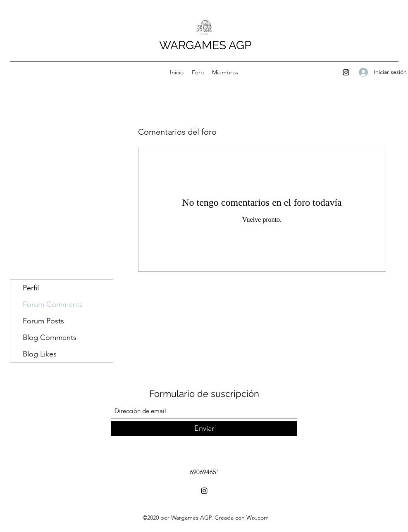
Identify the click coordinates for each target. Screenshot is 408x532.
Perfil (31, 288)
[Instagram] (346, 72)
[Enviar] (204, 429)
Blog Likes (40, 354)
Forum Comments (53, 304)
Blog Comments (50, 337)
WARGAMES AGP (205, 45)
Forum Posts (43, 321)
